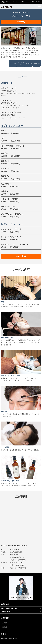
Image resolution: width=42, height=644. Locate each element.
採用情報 (5, 627)
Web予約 (21, 22)
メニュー (13, 63)
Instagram (37, 63)
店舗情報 (29, 63)
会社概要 (5, 623)
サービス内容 (21, 63)
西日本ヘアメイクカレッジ (10, 639)
